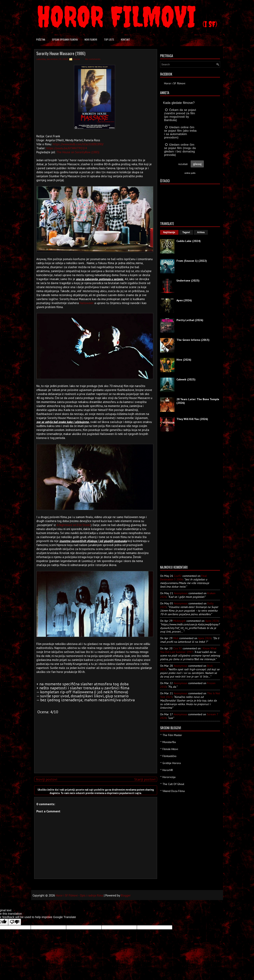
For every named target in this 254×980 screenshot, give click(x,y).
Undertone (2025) (188, 281)
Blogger (126, 895)
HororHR (168, 770)
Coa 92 (178, 648)
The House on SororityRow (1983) (78, 152)
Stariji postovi (145, 779)
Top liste (109, 39)
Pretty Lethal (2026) (190, 320)
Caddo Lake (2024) (189, 241)
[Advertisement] (95, 742)
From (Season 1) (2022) (192, 261)
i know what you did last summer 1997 (188, 650)
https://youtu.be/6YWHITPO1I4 (67, 148)
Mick (176, 638)
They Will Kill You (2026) (192, 419)
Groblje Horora (172, 763)
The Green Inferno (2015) (193, 340)
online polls (190, 173)
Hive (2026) (184, 360)
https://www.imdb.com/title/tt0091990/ (78, 144)
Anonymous (181, 593)
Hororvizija (169, 777)
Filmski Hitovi (170, 749)
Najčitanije (169, 232)
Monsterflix (169, 742)
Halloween (87, 303)
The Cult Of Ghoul (173, 784)
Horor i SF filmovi (175, 83)
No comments (93, 59)
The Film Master (172, 735)
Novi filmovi (91, 39)
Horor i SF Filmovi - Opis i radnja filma (79, 895)
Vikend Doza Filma (174, 791)
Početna (41, 39)
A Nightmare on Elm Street (74, 525)
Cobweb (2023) (186, 379)
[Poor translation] (15, 922)
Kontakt (126, 39)
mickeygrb (179, 621)
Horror (77, 59)
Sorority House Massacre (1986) (61, 53)
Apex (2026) (184, 300)
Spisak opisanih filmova (65, 39)
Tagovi (186, 232)
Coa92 (178, 576)
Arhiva (201, 232)
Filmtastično (169, 756)
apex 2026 (212, 621)
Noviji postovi (46, 779)
